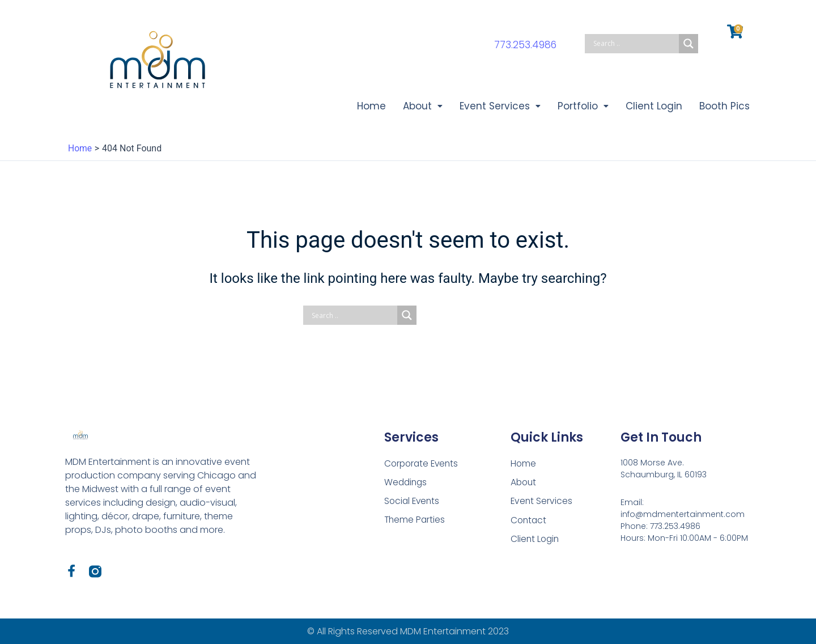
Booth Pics (723, 106)
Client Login (651, 106)
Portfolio (579, 106)
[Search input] (635, 44)
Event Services (493, 106)
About (414, 106)
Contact (529, 521)
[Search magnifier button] (688, 44)
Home (361, 106)
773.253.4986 (526, 45)
